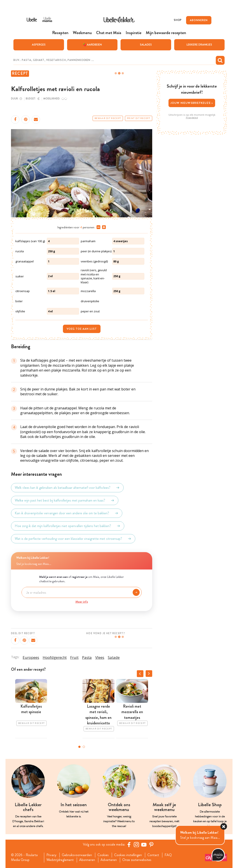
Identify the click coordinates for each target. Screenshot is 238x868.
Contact (153, 855)
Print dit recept (139, 118)
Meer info (82, 602)
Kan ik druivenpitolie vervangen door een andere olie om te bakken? (67, 513)
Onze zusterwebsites (137, 860)
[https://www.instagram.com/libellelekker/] (136, 844)
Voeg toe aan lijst (82, 329)
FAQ (168, 855)
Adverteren (109, 860)
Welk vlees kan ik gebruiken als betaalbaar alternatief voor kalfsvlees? (67, 488)
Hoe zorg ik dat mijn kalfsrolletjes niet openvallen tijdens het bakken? (68, 526)
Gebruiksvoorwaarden (77, 855)
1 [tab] (79, 747)
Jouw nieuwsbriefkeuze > (192, 103)
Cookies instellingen (128, 855)
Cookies (103, 855)
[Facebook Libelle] (129, 844)
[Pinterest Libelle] (151, 844)
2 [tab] (84, 747)
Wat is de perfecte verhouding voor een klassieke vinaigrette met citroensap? (73, 539)
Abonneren (87, 860)
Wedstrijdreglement (60, 860)
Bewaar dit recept (108, 118)
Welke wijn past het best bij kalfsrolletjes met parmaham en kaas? (65, 500)
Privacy (51, 855)
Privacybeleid (192, 118)
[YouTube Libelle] (144, 844)
